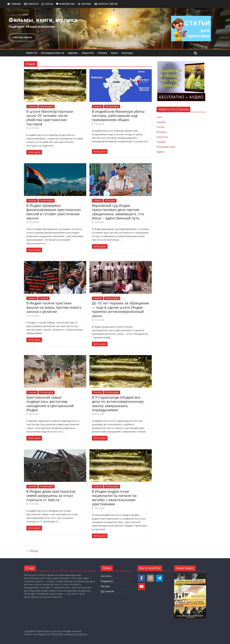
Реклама (105, 586)
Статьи (49, 4)
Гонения (102, 53)
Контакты (106, 576)
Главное (97, 201)
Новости (33, 4)
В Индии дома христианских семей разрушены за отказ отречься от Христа (51, 495)
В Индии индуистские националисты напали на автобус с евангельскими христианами (114, 498)
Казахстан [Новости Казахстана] (162, 137)
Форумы (86, 4)
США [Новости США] (159, 117)
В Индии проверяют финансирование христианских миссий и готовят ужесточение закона (54, 212)
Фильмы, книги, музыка (43, 20)
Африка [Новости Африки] (161, 152)
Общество (88, 53)
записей (107, 591)
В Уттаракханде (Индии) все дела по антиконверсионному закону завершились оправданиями (118, 403)
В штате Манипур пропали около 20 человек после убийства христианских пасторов (50, 118)
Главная (16, 4)
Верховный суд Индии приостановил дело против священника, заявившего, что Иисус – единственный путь (118, 212)
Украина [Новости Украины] (161, 122)
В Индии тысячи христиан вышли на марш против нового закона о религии (54, 307)
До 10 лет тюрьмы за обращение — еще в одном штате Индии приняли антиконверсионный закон (120, 309)
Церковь (73, 53)
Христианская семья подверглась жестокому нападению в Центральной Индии (50, 403)
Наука (114, 53)
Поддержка (107, 581)
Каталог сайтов (108, 4)
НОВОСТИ (32, 53)
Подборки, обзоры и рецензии (32, 27)
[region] (115, 28)
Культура (127, 53)
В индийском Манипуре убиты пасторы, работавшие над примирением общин (118, 116)
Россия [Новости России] (160, 127)
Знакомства (67, 4)
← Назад (32, 551)
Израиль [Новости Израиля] (161, 142)
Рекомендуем (47, 106)
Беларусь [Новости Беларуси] (162, 132)
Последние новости (53, 53)
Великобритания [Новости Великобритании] (166, 147)
